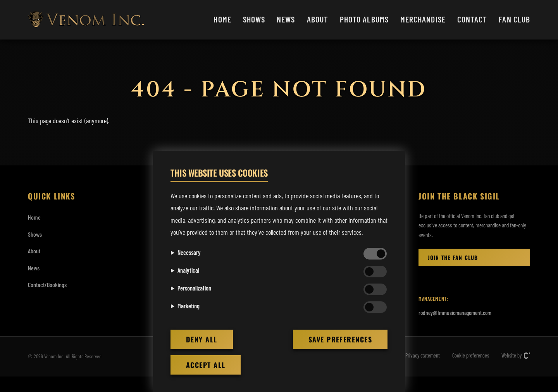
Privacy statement (423, 355)
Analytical (188, 270)
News (286, 19)
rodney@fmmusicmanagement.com (455, 313)
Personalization (194, 288)
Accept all (206, 365)
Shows (254, 19)
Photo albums (364, 19)
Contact (472, 19)
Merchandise (423, 19)
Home (222, 19)
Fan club (514, 19)
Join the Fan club (453, 257)
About (318, 19)
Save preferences (340, 339)
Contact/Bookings (47, 285)
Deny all (202, 339)
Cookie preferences (471, 355)
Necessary (189, 252)
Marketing (189, 306)
